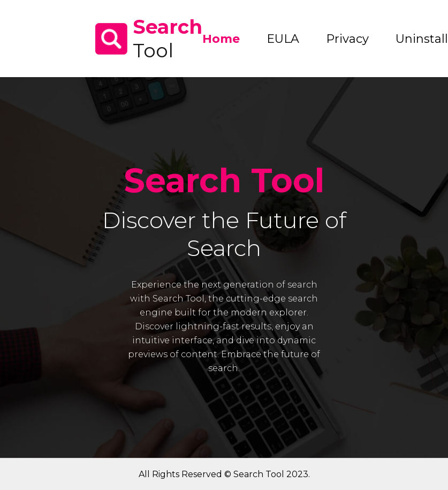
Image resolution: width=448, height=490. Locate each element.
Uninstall (422, 39)
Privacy (347, 39)
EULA (283, 39)
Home (221, 39)
